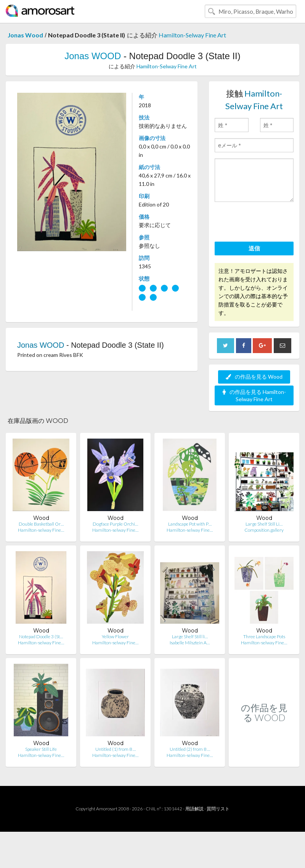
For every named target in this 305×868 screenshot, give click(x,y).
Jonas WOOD (93, 56)
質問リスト (218, 809)
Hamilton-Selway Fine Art (192, 35)
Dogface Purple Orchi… (115, 524)
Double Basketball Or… (41, 524)
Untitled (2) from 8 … (190, 749)
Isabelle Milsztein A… (190, 643)
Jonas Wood (25, 35)
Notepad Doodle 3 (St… (41, 636)
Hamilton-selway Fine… (41, 530)
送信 (254, 248)
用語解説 (194, 809)
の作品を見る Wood (254, 377)
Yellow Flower (115, 636)
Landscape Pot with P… (190, 524)
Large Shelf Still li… (190, 636)
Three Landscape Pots (264, 636)
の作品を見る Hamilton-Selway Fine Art (254, 395)
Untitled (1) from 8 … (116, 749)
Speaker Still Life (41, 749)
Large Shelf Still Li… (264, 524)
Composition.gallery (264, 530)
